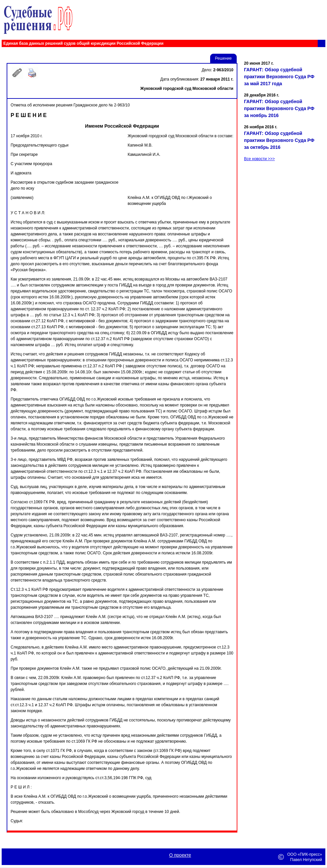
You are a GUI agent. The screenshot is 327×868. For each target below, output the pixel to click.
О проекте (180, 855)
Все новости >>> (259, 159)
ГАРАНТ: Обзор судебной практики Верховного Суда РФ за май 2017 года (279, 77)
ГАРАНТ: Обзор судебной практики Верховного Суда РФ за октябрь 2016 (279, 140)
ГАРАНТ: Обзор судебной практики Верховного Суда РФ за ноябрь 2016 (279, 108)
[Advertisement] (284, 235)
